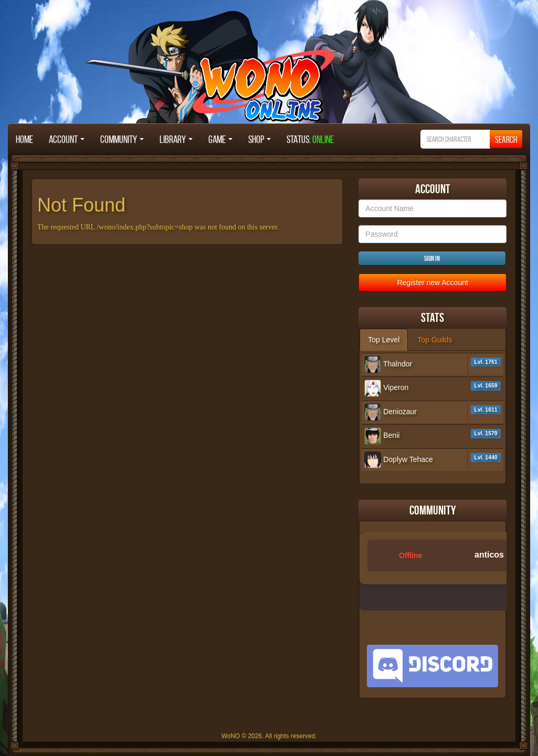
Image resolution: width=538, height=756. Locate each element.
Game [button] (220, 139)
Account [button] (67, 139)
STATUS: (310, 139)
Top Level (384, 340)
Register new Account (432, 282)
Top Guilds (435, 340)
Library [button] (176, 139)
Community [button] (122, 139)
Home (24, 139)
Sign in (432, 258)
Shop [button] (260, 139)
